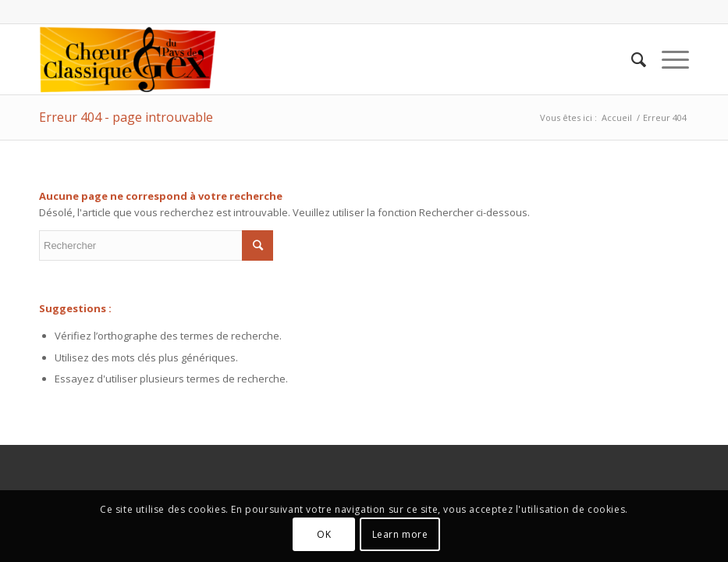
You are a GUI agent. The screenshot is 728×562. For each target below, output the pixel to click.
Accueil (617, 117)
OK (324, 534)
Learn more (400, 534)
